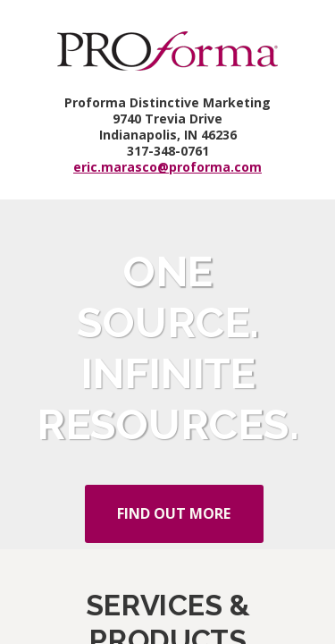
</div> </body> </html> (167, 322)
